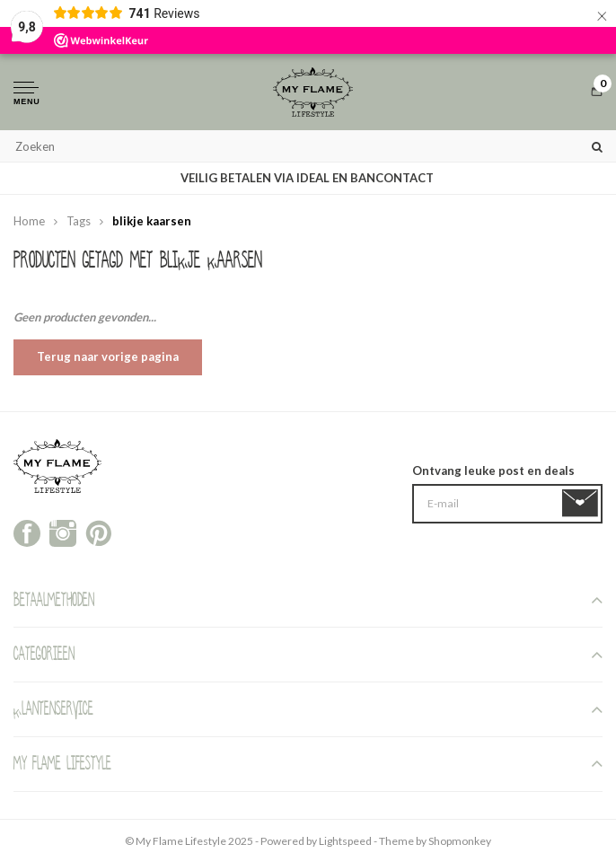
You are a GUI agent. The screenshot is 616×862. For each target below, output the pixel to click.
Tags (79, 221)
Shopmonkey (460, 841)
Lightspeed (345, 841)
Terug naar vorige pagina (108, 356)
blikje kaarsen (152, 221)
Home (29, 221)
